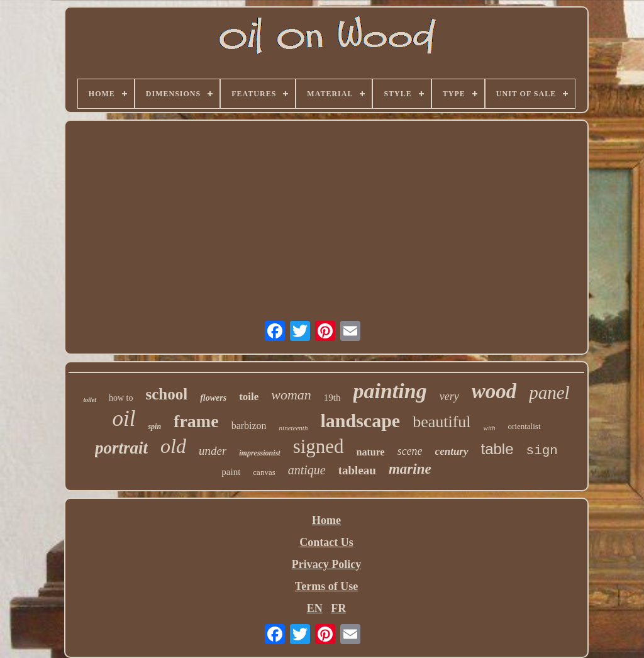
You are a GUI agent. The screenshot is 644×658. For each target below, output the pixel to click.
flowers (213, 398)
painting (390, 391)
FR (338, 608)
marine (410, 469)
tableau (357, 470)
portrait (121, 448)
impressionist (259, 453)
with (490, 428)
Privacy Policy (326, 564)
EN (315, 608)
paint (231, 472)
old (173, 446)
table (497, 449)
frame (196, 421)
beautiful (441, 422)
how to (121, 398)
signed (319, 446)
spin (154, 427)
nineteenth (294, 428)
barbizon (249, 426)
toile (249, 397)
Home (326, 520)
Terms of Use (326, 586)
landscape (360, 421)
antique (307, 470)
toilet (90, 400)
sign (542, 451)
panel (549, 393)
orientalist (525, 426)
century (452, 451)
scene (410, 451)
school (166, 394)
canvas (264, 472)
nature (371, 452)
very (449, 396)
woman (291, 395)
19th (332, 398)
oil (124, 419)
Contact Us (326, 542)
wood (494, 391)
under (213, 451)
